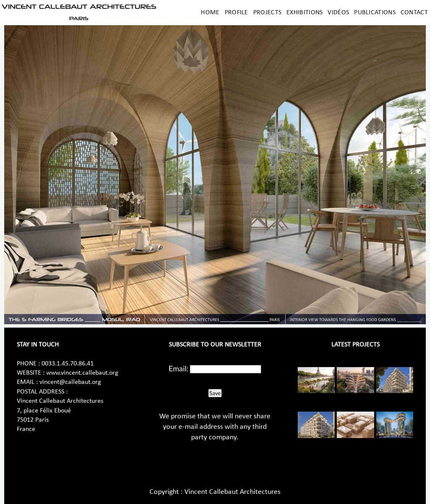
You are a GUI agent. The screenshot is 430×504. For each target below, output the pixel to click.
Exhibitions (304, 13)
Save (215, 393)
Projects (267, 13)
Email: (179, 368)
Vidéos (338, 13)
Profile (236, 13)
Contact (414, 13)
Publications (375, 13)
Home (210, 13)
